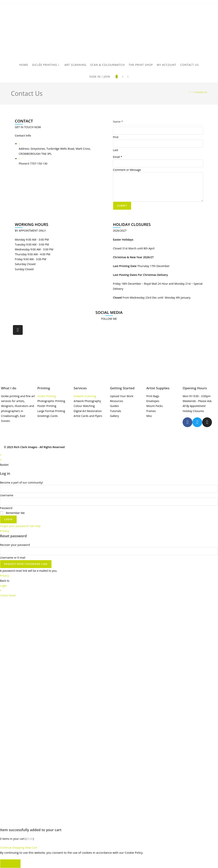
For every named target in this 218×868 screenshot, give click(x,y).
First (116, 137)
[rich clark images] (109, 354)
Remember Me (12, 513)
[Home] (190, 92)
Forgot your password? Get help (20, 526)
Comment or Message (127, 170)
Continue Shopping (12, 848)
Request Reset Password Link (26, 564)
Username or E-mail (13, 558)
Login (8, 519)
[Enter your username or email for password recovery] (109, 551)
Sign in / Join (100, 77)
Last (116, 150)
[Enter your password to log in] (109, 502)
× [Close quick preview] (1, 455)
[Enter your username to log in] (109, 489)
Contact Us (201, 92)
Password (6, 508)
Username (7, 495)
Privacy (5, 531)
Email (118, 157)
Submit (122, 206)
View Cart (31, 848)
